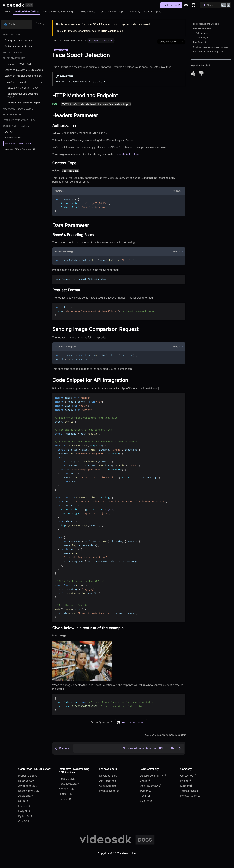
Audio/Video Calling (27, 12)
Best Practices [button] (12, 114)
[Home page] (55, 41)
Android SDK (26, 796)
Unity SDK (24, 811)
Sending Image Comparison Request (210, 47)
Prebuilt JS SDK (28, 776)
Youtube (146, 801)
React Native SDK (29, 791)
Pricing (186, 781)
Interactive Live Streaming (58, 12)
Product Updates (109, 791)
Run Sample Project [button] (16, 82)
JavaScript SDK (28, 786)
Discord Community (153, 776)
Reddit (145, 796)
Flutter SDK (25, 806)
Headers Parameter (202, 28)
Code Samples (153, 12)
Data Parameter (200, 42)
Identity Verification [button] (16, 126)
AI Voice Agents (86, 12)
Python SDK (25, 816)
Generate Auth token (127, 154)
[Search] (216, 5)
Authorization (202, 33)
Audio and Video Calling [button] (18, 109)
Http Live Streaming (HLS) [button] (19, 120)
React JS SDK (26, 781)
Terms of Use (189, 791)
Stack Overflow (150, 786)
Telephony (134, 12)
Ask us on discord (131, 722)
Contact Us (188, 776)
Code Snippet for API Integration (209, 51)
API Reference (108, 781)
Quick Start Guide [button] (14, 58)
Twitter (145, 791)
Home (8, 12)
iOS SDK (23, 801)
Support (186, 786)
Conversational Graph (112, 12)
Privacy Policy (190, 796)
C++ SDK (24, 821)
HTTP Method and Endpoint (206, 24)
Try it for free (171, 5)
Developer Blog (108, 776)
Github (145, 781)
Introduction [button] (11, 34)
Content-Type (202, 38)
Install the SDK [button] (12, 52)
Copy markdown (168, 42)
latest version (109, 31)
